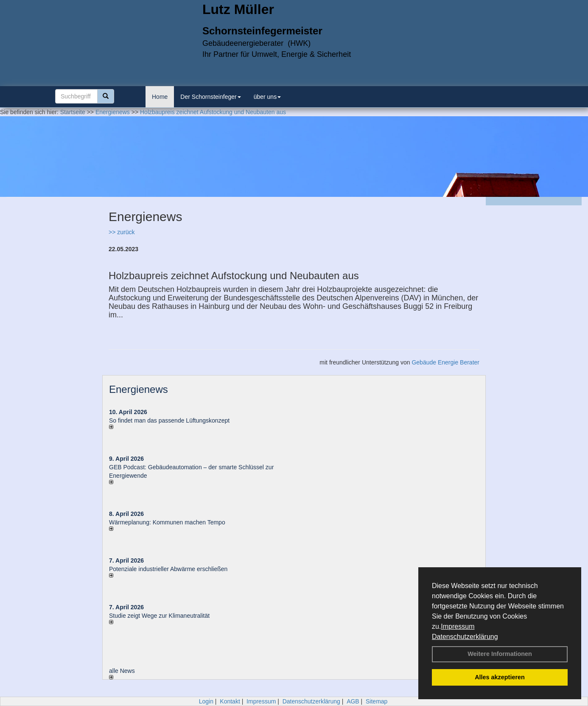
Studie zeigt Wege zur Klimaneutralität (159, 616)
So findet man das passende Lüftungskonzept (169, 420)
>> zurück (122, 232)
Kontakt (230, 701)
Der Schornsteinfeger (210, 97)
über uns (267, 97)
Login (206, 701)
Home (160, 97)
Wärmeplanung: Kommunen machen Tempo (167, 522)
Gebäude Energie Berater (445, 362)
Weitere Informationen (500, 654)
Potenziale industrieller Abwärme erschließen (168, 569)
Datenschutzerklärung (465, 637)
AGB (353, 701)
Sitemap (377, 701)
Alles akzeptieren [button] (500, 677)
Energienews (139, 389)
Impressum (458, 626)
